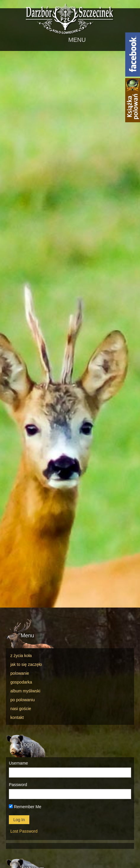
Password (18, 785)
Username (18, 763)
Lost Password (24, 831)
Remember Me (25, 807)
